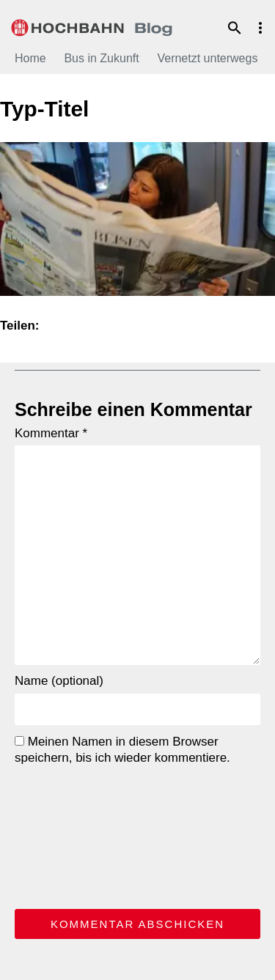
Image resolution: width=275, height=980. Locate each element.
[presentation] (75, 834)
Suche (235, 28)
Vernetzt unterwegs (207, 58)
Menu (260, 28)
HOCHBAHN (92, 26)
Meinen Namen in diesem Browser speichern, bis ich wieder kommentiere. (122, 750)
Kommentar (51, 433)
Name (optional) (59, 681)
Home (30, 58)
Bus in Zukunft (101, 58)
